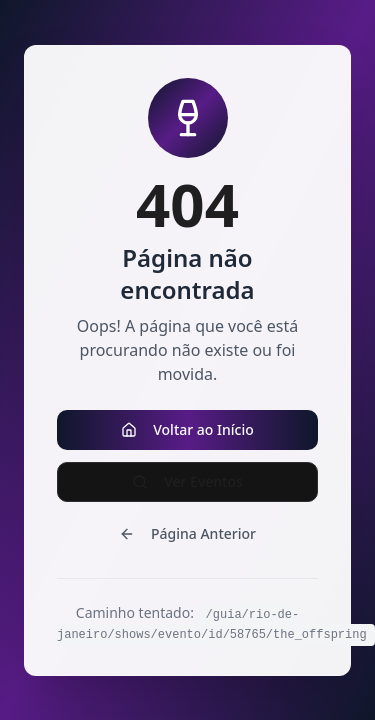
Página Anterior (187, 533)
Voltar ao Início (187, 429)
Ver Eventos (187, 481)
